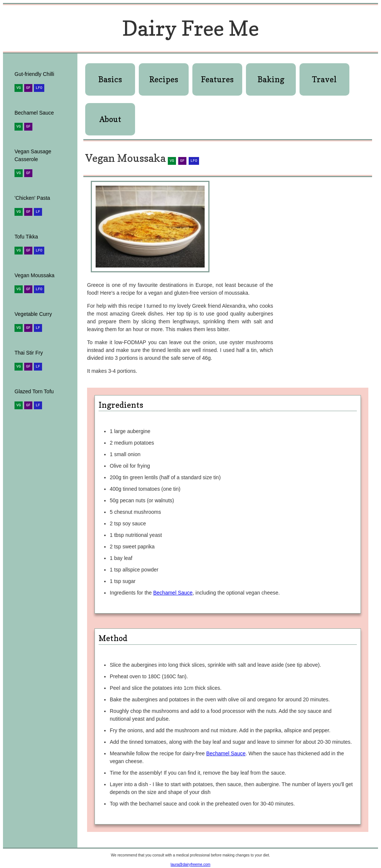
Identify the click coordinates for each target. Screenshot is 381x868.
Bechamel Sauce (173, 593)
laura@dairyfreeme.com (191, 864)
